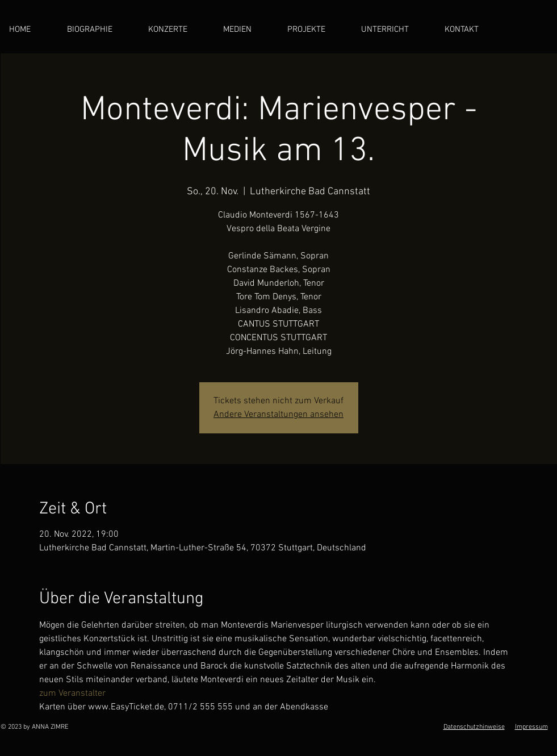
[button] (247, 30)
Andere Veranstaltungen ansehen (278, 415)
